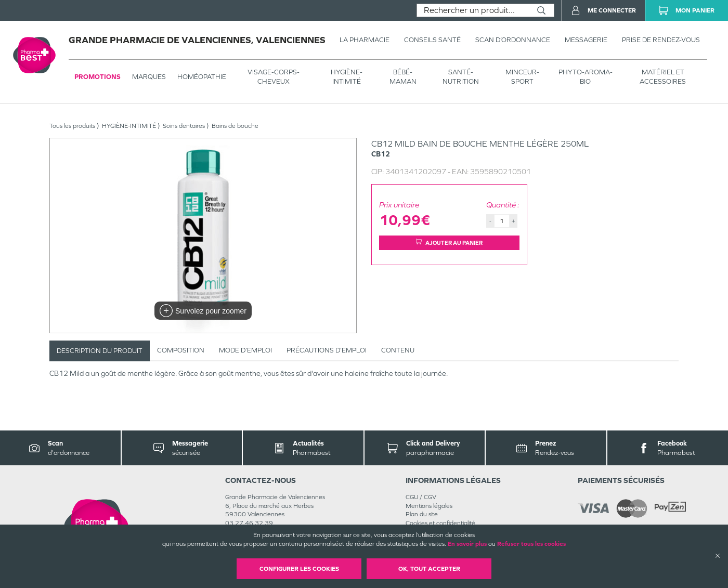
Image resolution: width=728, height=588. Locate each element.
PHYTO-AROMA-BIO (586, 77)
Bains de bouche (235, 126)
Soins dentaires (184, 126)
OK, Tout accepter (429, 569)
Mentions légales (429, 506)
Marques (149, 77)
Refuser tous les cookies (531, 544)
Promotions (97, 77)
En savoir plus (467, 544)
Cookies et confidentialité (440, 523)
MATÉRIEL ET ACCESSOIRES (663, 77)
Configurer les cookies (299, 569)
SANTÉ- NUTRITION (461, 77)
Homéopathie (202, 77)
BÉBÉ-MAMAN (403, 77)
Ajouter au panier (449, 243)
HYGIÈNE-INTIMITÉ (347, 77)
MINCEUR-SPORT (522, 77)
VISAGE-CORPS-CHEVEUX (274, 77)
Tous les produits (72, 126)
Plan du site (422, 514)
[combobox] (473, 10)
